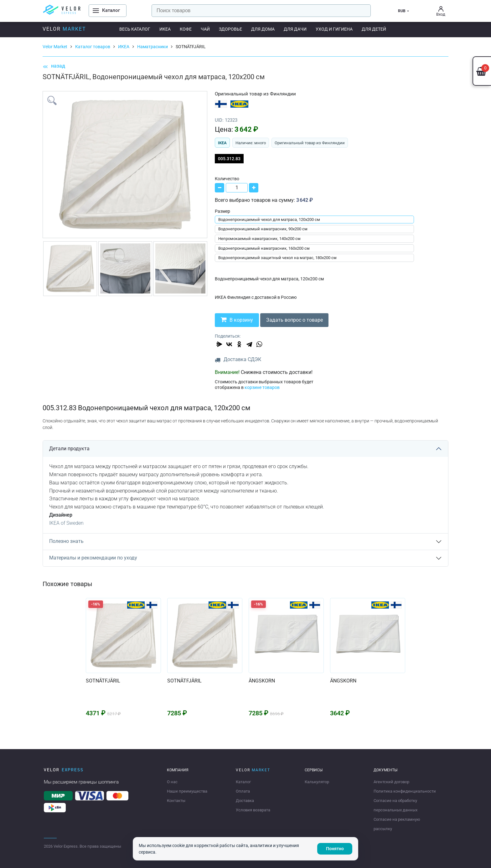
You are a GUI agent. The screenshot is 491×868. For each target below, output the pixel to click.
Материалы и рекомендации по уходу (93, 558)
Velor (64, 29)
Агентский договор (391, 782)
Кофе (186, 29)
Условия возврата (253, 810)
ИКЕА (165, 29)
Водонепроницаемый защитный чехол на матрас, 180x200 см (277, 258)
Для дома (263, 29)
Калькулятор (317, 782)
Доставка (245, 801)
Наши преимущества (187, 791)
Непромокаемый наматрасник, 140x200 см (259, 239)
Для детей (374, 29)
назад (54, 66)
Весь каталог (135, 29)
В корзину (237, 320)
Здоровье (230, 29)
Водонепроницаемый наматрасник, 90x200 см (263, 229)
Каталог (243, 782)
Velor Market (55, 47)
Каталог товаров (93, 47)
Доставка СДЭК (242, 359)
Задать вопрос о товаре (295, 320)
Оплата (243, 791)
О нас (172, 782)
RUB (402, 11)
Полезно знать (66, 541)
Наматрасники (152, 47)
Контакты (176, 801)
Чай (205, 29)
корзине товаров (262, 387)
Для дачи (295, 29)
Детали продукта (69, 449)
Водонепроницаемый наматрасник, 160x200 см (264, 248)
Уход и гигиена (334, 29)
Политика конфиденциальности (405, 791)
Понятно (335, 849)
